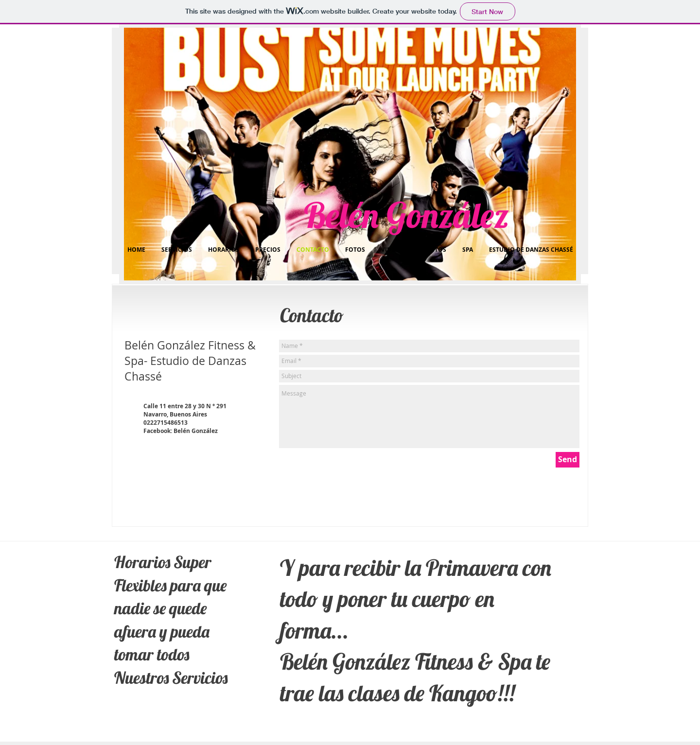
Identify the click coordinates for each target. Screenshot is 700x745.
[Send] (568, 460)
